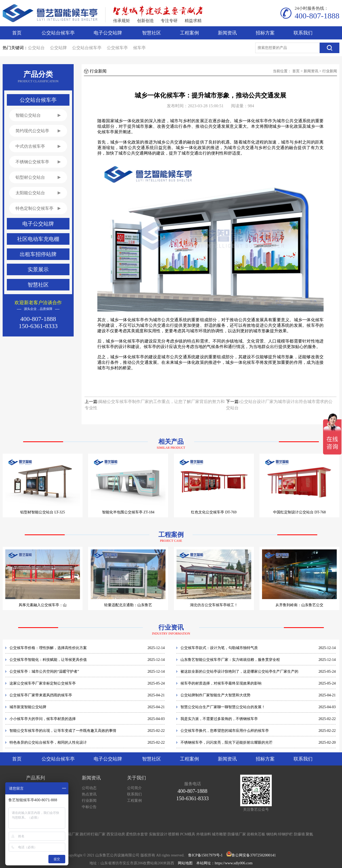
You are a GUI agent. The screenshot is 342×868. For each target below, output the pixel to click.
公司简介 (134, 788)
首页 (17, 33)
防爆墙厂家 (237, 834)
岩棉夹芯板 (256, 834)
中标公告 (89, 807)
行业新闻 (330, 71)
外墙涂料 (204, 834)
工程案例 (189, 33)
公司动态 (89, 788)
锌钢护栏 (285, 834)
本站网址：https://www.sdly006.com (224, 863)
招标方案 (265, 33)
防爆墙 (299, 834)
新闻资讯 (227, 33)
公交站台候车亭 (58, 33)
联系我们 (303, 33)
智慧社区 (152, 33)
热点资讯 (89, 794)
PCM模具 (188, 834)
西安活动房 (116, 834)
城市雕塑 (219, 834)
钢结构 (272, 834)
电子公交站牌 (108, 33)
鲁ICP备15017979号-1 (205, 855)
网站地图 (185, 863)
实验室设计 (158, 834)
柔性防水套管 (137, 834)
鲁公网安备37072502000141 (254, 855)
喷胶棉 (174, 834)
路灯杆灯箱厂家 (93, 834)
